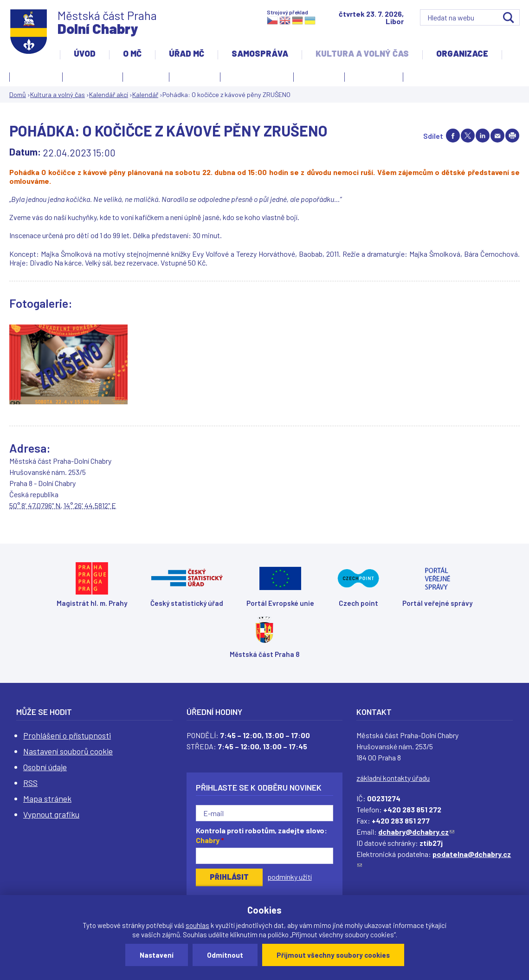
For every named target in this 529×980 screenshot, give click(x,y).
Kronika (192, 78)
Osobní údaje (45, 767)
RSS (30, 783)
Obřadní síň (319, 76)
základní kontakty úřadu (393, 778)
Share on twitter (468, 136)
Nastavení (157, 955)
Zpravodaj (371, 78)
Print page (512, 136)
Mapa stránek (47, 798)
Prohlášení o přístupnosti (67, 735)
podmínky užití (290, 877)
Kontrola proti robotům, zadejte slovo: (261, 835)
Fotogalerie (36, 76)
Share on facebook (453, 136)
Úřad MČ (187, 53)
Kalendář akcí (93, 76)
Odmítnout (225, 955)
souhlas (197, 925)
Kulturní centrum (257, 76)
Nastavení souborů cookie (68, 751)
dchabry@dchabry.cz (416, 832)
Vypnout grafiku (51, 814)
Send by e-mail (497, 136)
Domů (18, 94)
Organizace (462, 53)
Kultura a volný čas (362, 53)
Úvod (85, 53)
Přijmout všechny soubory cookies (333, 955)
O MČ (132, 53)
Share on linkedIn (483, 136)
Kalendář (145, 94)
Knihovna (146, 76)
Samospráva (260, 53)
